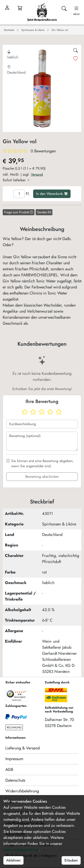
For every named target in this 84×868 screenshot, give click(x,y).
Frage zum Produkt (19, 212)
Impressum (14, 759)
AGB (9, 770)
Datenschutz (15, 780)
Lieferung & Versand (23, 748)
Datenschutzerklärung (21, 850)
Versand (37, 174)
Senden (44, 212)
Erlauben (71, 860)
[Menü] (25, 693)
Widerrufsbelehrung (22, 791)
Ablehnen (13, 860)
